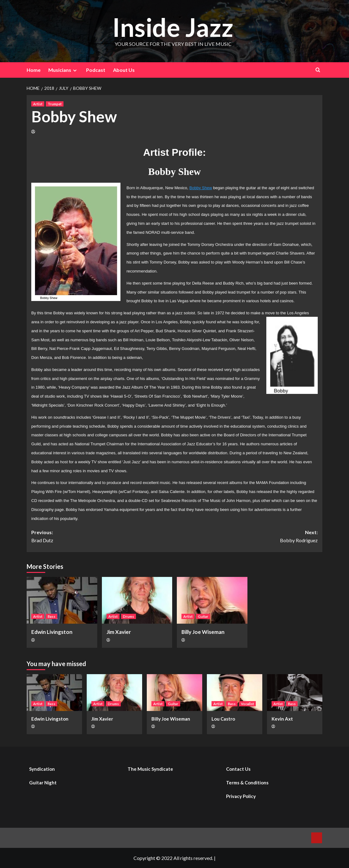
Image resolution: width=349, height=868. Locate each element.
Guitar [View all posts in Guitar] (203, 616)
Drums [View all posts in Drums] (129, 616)
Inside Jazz (173, 27)
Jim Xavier (119, 632)
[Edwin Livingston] (62, 600)
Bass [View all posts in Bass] (52, 616)
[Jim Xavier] (137, 600)
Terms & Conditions (247, 783)
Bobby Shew (201, 188)
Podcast (96, 70)
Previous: (103, 537)
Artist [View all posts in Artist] (38, 104)
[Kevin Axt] (295, 693)
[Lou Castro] (235, 693)
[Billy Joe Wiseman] (212, 600)
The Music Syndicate (150, 769)
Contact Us (238, 769)
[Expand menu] (75, 70)
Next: (246, 537)
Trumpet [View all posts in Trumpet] (55, 104)
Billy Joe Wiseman (203, 632)
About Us (124, 70)
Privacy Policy (241, 796)
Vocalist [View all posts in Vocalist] (247, 704)
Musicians (63, 70)
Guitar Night (43, 783)
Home (34, 70)
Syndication (42, 769)
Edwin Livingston (52, 632)
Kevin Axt (282, 719)
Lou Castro (223, 719)
